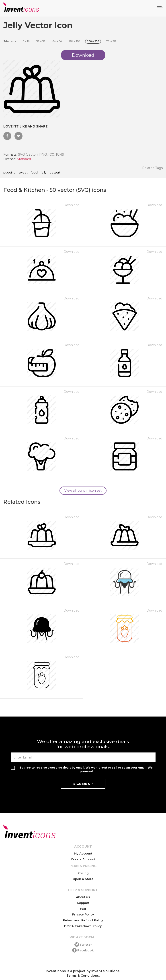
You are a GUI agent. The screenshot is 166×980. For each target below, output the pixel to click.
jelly (44, 173)
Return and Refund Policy (83, 920)
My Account (83, 853)
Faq (83, 909)
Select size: (10, 41)
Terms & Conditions (83, 976)
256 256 (93, 41)
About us (83, 897)
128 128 (75, 41)
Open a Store (83, 879)
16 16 (26, 41)
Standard (24, 159)
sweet (23, 173)
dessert (55, 173)
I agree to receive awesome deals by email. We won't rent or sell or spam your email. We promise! (86, 769)
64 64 (57, 41)
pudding (9, 173)
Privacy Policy (83, 914)
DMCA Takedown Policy (83, 926)
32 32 (41, 41)
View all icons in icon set (83, 491)
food (34, 173)
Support (83, 903)
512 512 (111, 41)
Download (71, 205)
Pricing (83, 873)
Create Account (83, 859)
